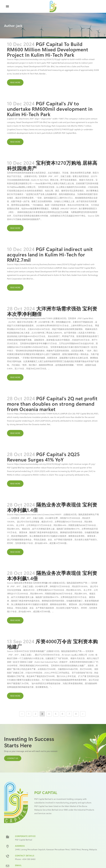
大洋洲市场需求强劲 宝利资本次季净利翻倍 (52, 311)
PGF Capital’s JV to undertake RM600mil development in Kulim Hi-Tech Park (50, 109)
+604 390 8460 (29, 859)
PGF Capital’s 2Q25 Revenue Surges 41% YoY (43, 457)
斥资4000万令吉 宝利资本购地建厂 (52, 644)
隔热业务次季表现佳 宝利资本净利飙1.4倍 (52, 507)
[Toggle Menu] (7, 6)
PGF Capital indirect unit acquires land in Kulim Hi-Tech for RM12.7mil (50, 254)
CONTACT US (13, 758)
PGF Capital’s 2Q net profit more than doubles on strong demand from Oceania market (52, 404)
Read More (15, 82)
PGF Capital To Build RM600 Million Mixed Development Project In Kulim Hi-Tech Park (48, 49)
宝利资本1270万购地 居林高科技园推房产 (52, 165)
